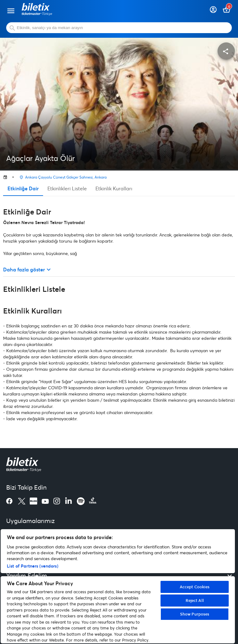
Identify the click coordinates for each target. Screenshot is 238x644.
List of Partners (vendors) (33, 566)
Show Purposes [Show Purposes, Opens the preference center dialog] (195, 614)
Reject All (195, 600)
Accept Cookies (195, 587)
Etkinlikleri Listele (67, 188)
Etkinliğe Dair (23, 188)
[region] (118, 586)
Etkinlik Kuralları (114, 188)
